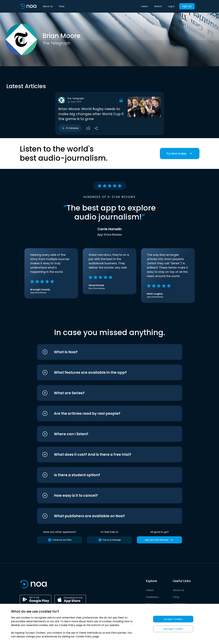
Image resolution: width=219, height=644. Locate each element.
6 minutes (70, 128)
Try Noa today (180, 154)
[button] (104, 352)
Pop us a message (110, 540)
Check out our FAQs (60, 540)
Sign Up (187, 6)
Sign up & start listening (159, 540)
